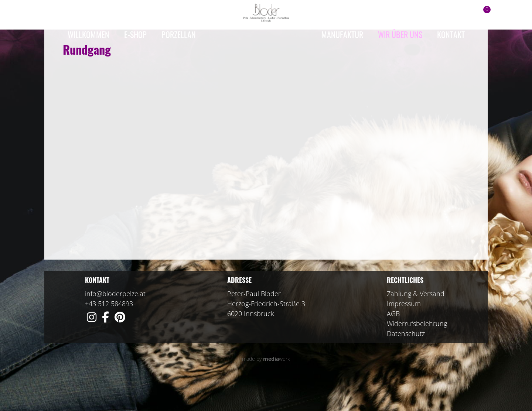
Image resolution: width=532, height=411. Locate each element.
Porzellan (179, 34)
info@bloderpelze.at (115, 323)
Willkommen (88, 34)
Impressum (404, 333)
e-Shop (135, 34)
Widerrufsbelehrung (417, 353)
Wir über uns (400, 34)
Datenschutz (406, 363)
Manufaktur (342, 34)
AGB (393, 343)
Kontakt (451, 34)
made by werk (266, 388)
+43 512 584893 (109, 333)
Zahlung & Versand (416, 323)
